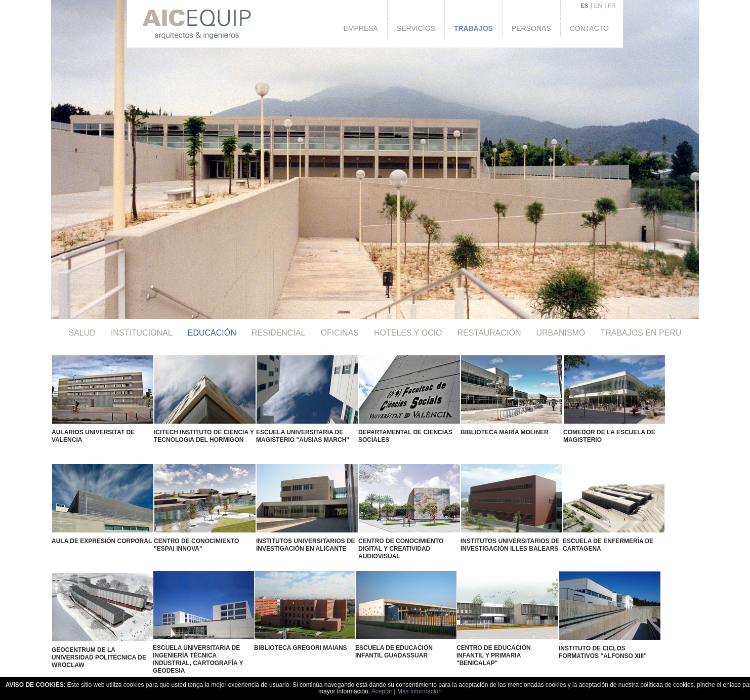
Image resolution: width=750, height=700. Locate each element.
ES (584, 6)
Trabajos (473, 28)
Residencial (279, 333)
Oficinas (340, 333)
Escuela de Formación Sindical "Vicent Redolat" (425, 646)
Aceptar (382, 691)
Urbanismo (561, 333)
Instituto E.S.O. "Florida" (291, 642)
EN (598, 6)
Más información (420, 691)
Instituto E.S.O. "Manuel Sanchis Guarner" (158, 647)
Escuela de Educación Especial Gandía (353, 646)
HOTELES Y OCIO (408, 333)
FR (612, 6)
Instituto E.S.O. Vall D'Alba (230, 643)
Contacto (589, 28)
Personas (531, 28)
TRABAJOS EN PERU (641, 333)
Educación (212, 333)
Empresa (360, 28)
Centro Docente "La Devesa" (101, 643)
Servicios (416, 28)
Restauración (489, 333)
